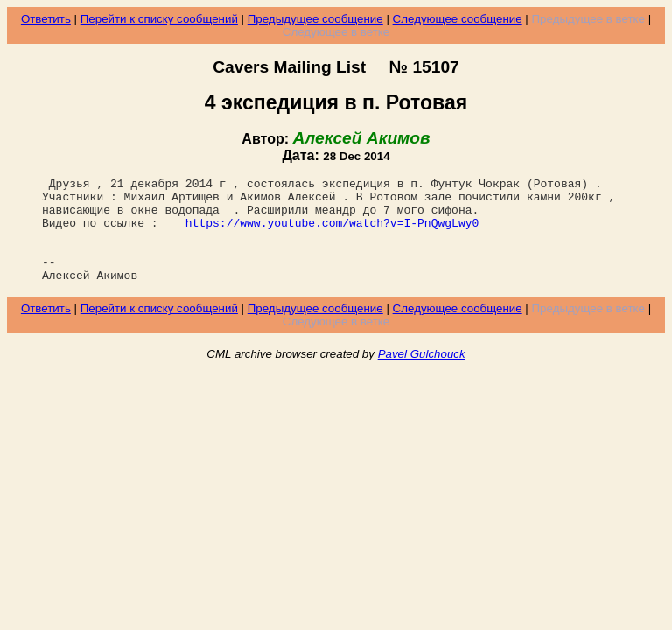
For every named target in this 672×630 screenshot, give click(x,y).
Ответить (46, 19)
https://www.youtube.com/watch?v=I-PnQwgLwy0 (332, 233)
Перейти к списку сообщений (159, 19)
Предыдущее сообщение (315, 19)
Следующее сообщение (458, 19)
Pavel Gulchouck (422, 375)
